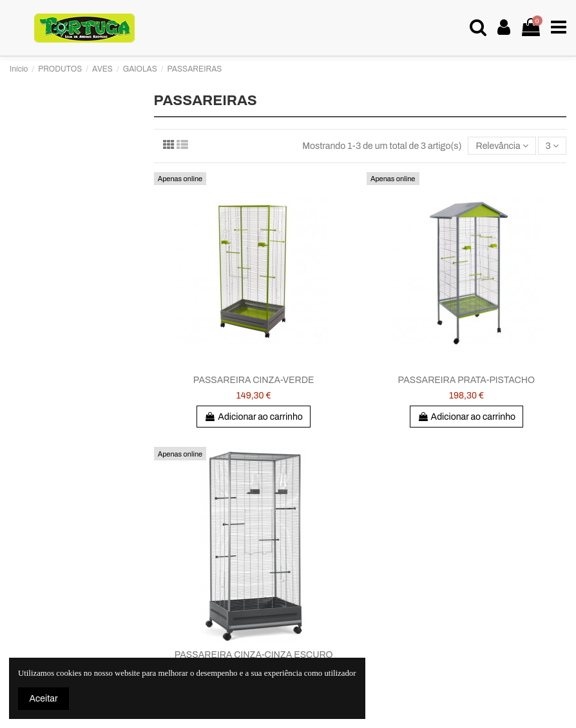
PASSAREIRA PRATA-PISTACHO (467, 380)
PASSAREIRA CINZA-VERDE (254, 380)
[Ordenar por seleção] (502, 146)
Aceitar (44, 699)
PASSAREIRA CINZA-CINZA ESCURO (254, 655)
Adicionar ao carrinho (253, 417)
